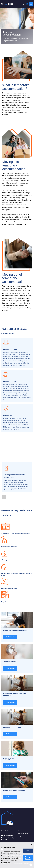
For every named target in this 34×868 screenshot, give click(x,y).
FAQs (20, 836)
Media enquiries (23, 833)
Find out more (10, 637)
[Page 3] (6, 493)
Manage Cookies (28, 858)
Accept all (28, 851)
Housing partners (7, 835)
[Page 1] (2, 493)
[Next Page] (8, 497)
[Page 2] (4, 493)
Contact (21, 831)
